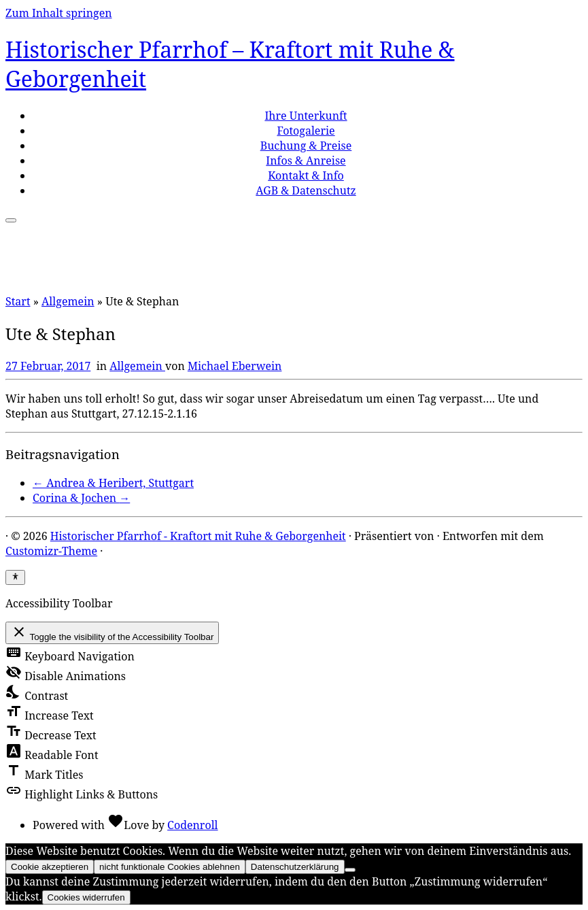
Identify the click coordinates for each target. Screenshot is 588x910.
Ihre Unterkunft (306, 116)
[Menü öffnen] (11, 220)
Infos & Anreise (306, 161)
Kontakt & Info (306, 175)
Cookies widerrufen (86, 897)
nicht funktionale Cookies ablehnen (170, 867)
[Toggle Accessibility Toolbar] (15, 577)
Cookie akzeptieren (50, 867)
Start (18, 301)
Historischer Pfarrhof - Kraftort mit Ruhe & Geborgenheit (198, 536)
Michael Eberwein (235, 366)
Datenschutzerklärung (295, 867)
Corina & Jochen (81, 498)
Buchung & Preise (306, 146)
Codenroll (192, 825)
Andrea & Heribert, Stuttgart (113, 483)
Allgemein (68, 301)
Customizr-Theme (51, 551)
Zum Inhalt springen (59, 13)
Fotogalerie (306, 131)
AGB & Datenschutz (306, 190)
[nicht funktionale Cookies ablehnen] (350, 870)
